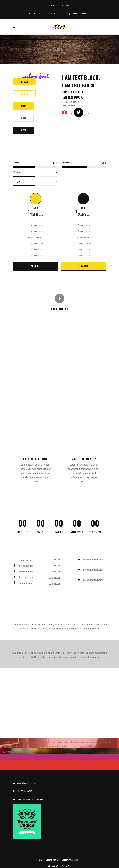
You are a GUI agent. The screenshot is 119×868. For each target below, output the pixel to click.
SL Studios (76, 860)
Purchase (36, 266)
